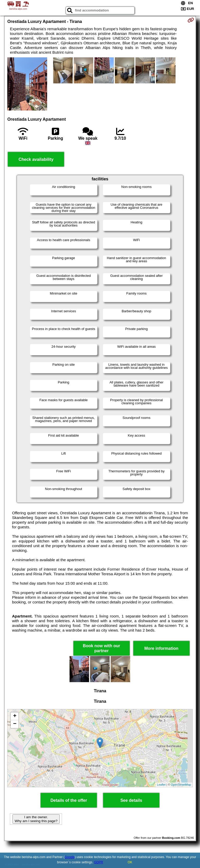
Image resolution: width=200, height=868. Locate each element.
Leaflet (161, 785)
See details (131, 800)
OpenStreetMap (181, 785)
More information (161, 648)
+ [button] (15, 716)
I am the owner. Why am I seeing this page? (36, 819)
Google (70, 857)
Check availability (36, 159)
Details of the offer (69, 800)
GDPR (99, 862)
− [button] (15, 724)
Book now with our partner (101, 648)
